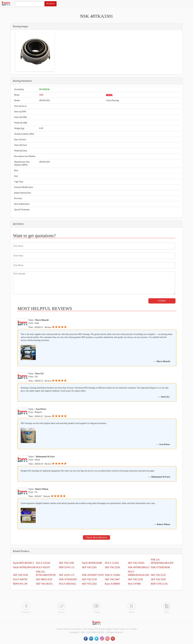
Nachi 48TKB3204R (92, 563)
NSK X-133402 (112, 575)
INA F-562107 (43, 567)
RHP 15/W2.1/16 (159, 584)
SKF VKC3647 (112, 579)
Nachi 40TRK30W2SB (24, 567)
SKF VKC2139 (89, 579)
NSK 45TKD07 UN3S (93, 575)
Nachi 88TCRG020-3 (23, 563)
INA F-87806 (134, 584)
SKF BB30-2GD (44, 579)
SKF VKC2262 (89, 584)
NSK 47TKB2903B (160, 567)
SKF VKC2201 (89, 567)
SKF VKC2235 (158, 575)
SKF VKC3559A (136, 563)
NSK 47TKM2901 (68, 579)
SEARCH (50, 4)
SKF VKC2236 (112, 567)
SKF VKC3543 (158, 579)
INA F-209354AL (68, 584)
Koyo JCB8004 (112, 584)
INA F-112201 (112, 563)
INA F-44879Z (20, 579)
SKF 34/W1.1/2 (67, 575)
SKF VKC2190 (66, 563)
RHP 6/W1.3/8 (20, 584)
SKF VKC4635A (44, 584)
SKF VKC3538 (20, 575)
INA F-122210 (43, 563)
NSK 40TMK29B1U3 (139, 567)
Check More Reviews (97, 537)
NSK (41, 95)
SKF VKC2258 (135, 579)
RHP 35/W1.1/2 (67, 567)
